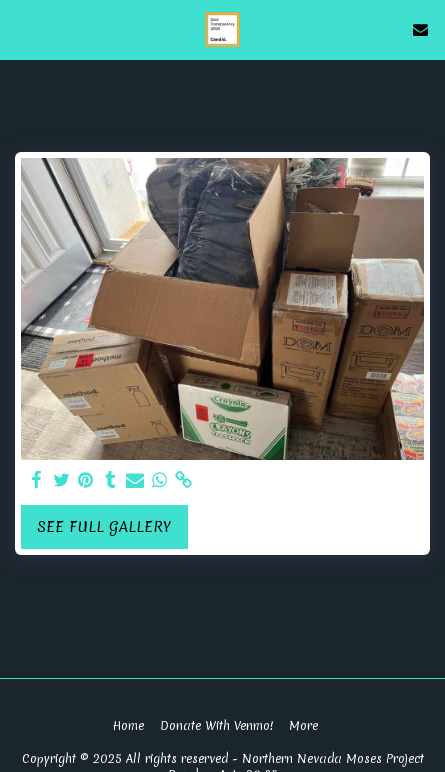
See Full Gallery (104, 527)
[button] (22, 28)
